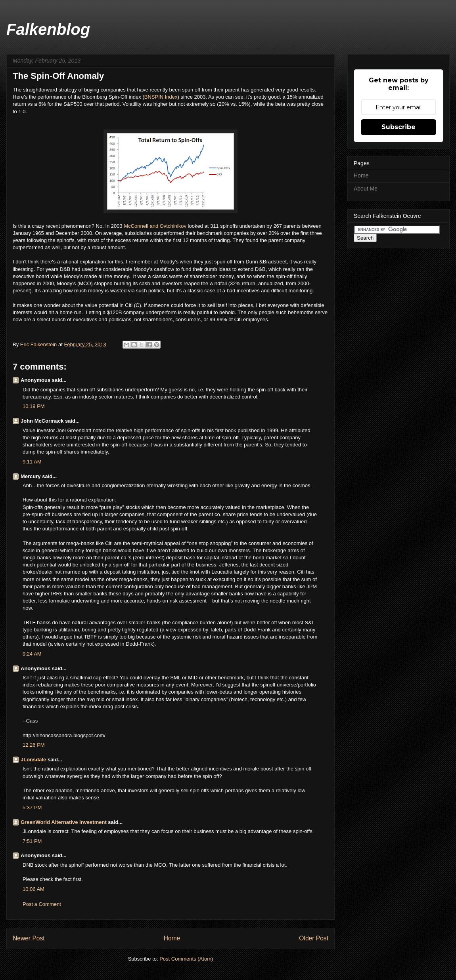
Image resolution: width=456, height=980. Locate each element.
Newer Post (29, 938)
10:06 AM (34, 889)
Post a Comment (42, 904)
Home (172, 938)
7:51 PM (32, 841)
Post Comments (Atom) (186, 959)
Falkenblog (48, 29)
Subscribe (399, 127)
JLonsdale (33, 760)
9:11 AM (32, 462)
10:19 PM (34, 406)
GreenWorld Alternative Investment (64, 822)
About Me (366, 189)
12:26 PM (34, 745)
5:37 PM (32, 807)
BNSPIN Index (161, 97)
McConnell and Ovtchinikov (155, 226)
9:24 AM (32, 654)
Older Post (314, 938)
